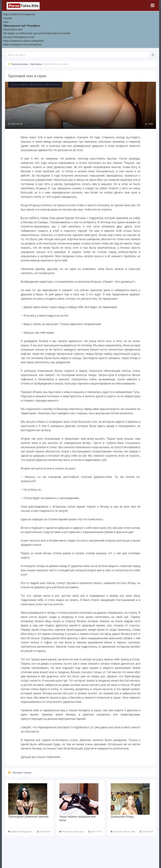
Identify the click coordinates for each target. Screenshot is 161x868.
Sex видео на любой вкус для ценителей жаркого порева (37, 33)
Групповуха (16, 85)
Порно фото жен (13, 29)
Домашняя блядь (122, 817)
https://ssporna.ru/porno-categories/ (24, 41)
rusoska (8, 18)
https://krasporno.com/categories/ (23, 45)
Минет (27, 85)
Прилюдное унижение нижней (28, 817)
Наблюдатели (39, 85)
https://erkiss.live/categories (19, 14)
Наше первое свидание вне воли (78, 818)
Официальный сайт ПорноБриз (22, 26)
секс (6, 22)
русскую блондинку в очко (19, 37)
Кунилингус (54, 85)
